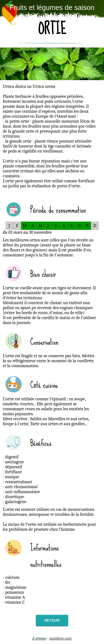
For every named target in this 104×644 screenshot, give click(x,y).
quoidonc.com (61, 638)
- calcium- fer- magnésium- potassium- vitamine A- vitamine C (15, 590)
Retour (52, 620)
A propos (39, 638)
